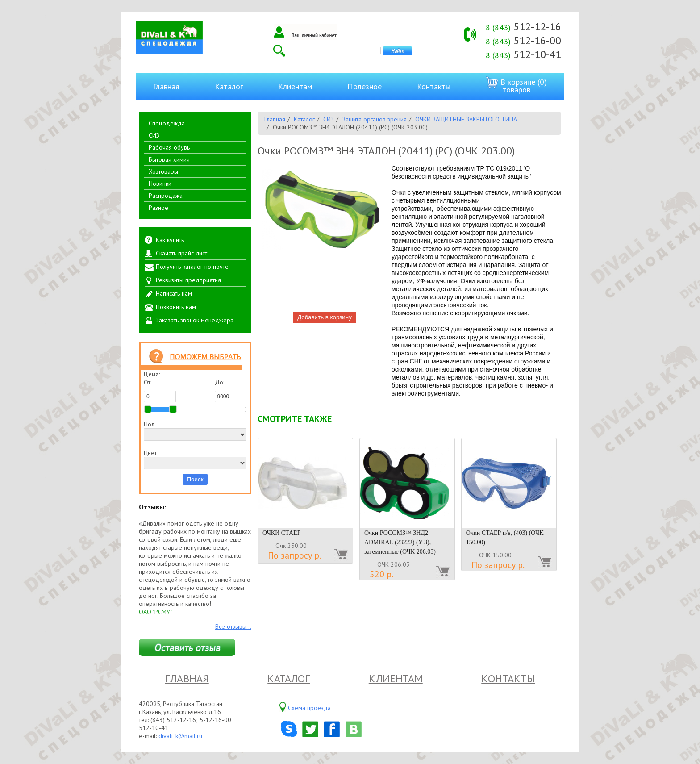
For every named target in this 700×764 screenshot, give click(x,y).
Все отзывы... (233, 626)
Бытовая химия (169, 159)
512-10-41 (523, 54)
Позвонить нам (176, 307)
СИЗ (154, 135)
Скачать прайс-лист (181, 253)
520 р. (381, 574)
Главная (166, 86)
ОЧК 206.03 (394, 564)
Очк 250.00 (291, 546)
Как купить (170, 240)
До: (231, 390)
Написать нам (174, 293)
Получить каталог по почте (192, 267)
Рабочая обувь (169, 147)
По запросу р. (294, 555)
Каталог (229, 86)
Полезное (365, 86)
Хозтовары (163, 171)
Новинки (160, 184)
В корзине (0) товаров (516, 86)
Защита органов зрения (375, 119)
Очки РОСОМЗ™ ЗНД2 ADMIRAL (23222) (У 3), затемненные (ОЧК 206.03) (400, 542)
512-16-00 (523, 40)
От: (160, 390)
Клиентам (295, 86)
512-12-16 (523, 27)
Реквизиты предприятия (188, 280)
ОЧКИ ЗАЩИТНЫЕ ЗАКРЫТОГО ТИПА (466, 119)
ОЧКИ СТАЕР (281, 533)
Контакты (434, 86)
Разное (158, 208)
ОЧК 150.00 (495, 555)
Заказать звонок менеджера (195, 320)
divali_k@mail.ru (180, 736)
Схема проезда (309, 708)
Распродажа (166, 196)
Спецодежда (167, 123)
